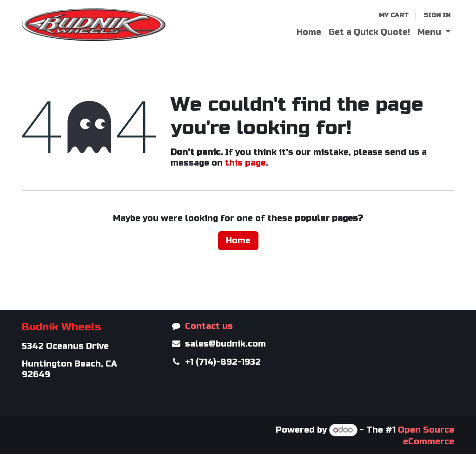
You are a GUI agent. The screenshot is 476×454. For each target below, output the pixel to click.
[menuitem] (309, 32)
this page (245, 163)
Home (238, 240)
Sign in (437, 15)
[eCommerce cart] (394, 16)
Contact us (209, 326)
